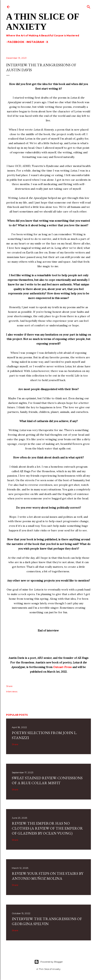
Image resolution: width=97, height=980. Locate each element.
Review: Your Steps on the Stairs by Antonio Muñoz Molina (48, 876)
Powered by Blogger (49, 962)
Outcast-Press (63, 667)
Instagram (34, 42)
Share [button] (9, 686)
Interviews (12, 691)
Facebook (14, 42)
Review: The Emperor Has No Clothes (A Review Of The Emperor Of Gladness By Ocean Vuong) (47, 828)
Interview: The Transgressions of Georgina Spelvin (47, 921)
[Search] (89, 6)
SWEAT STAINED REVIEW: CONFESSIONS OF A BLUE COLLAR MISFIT (47, 780)
